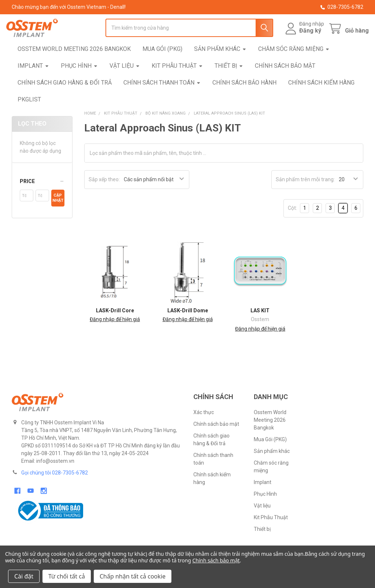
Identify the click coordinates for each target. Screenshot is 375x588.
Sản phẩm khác (220, 65)
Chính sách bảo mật (285, 81)
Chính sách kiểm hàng (321, 98)
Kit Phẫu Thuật (177, 81)
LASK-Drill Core (115, 327)
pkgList (29, 115)
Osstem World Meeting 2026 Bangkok (74, 65)
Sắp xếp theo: (104, 196)
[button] (42, 197)
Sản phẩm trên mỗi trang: (305, 196)
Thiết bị (229, 81)
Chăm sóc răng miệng (294, 65)
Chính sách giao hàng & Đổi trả (65, 98)
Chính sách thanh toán (162, 98)
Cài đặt (24, 576)
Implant (33, 81)
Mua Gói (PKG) (162, 65)
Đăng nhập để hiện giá (115, 335)
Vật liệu (125, 81)
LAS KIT (260, 327)
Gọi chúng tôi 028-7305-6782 (55, 489)
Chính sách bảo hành (244, 98)
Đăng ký (305, 39)
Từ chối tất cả (67, 576)
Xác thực (204, 428)
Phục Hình (79, 81)
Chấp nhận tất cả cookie (133, 576)
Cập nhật (58, 214)
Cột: (292, 224)
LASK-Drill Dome (188, 327)
